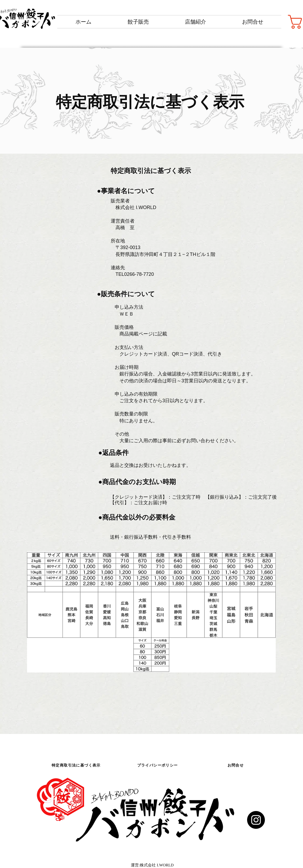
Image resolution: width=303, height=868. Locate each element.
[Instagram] (256, 820)
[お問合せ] (236, 765)
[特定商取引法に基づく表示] (77, 765)
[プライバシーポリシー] (158, 765)
